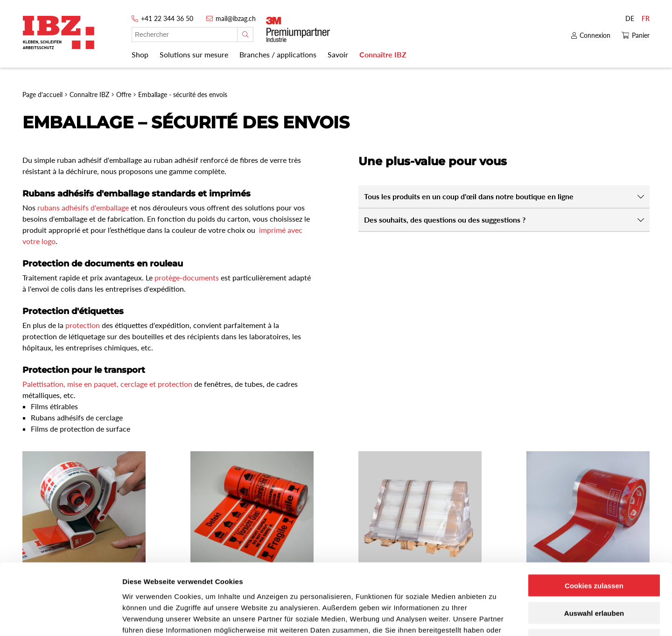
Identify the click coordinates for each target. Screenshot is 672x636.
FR (646, 18)
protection (83, 325)
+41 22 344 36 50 (167, 18)
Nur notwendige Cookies (594, 577)
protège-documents (187, 277)
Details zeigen (496, 618)
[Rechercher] (245, 35)
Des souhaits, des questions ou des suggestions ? (445, 220)
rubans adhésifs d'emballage (83, 207)
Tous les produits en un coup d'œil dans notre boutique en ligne (469, 196)
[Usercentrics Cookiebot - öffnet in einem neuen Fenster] (60, 618)
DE (630, 18)
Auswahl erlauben (594, 549)
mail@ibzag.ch (236, 18)
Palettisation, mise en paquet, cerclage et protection (107, 384)
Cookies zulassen (594, 521)
